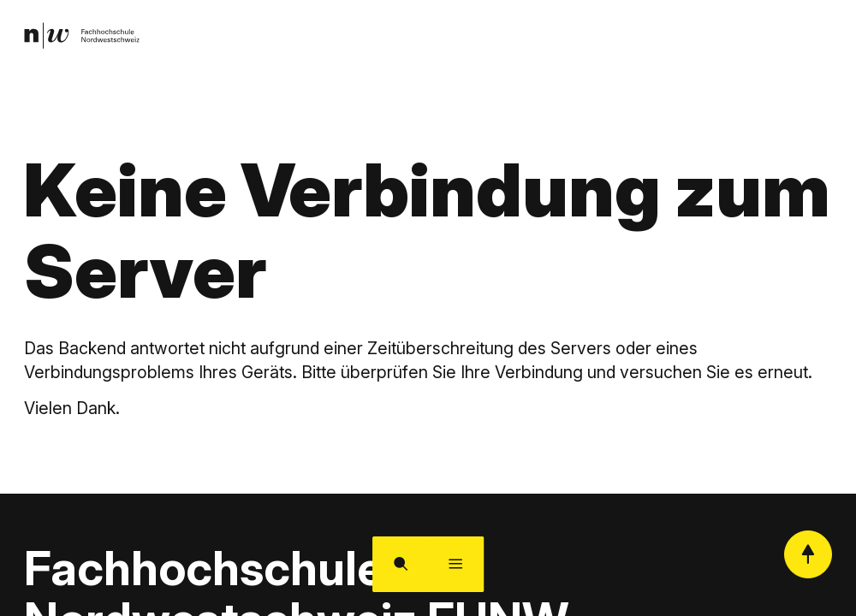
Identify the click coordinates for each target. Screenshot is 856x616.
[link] (86, 38)
